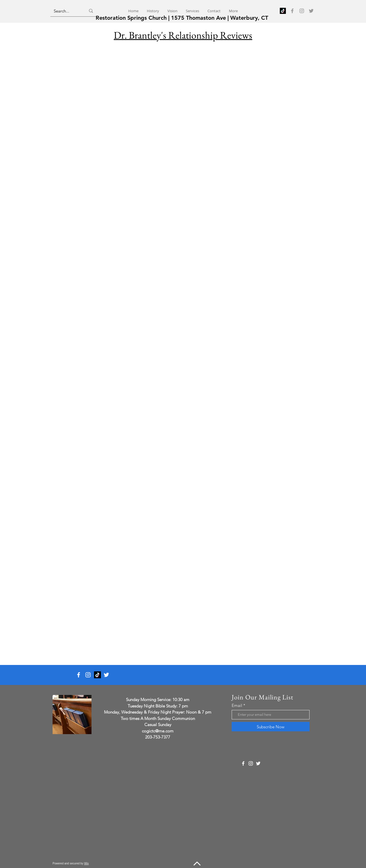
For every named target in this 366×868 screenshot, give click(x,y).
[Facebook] (292, 11)
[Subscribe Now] (271, 727)
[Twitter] (311, 11)
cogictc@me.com (158, 731)
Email (237, 705)
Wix (86, 863)
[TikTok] (283, 11)
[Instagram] (302, 11)
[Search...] (65, 11)
